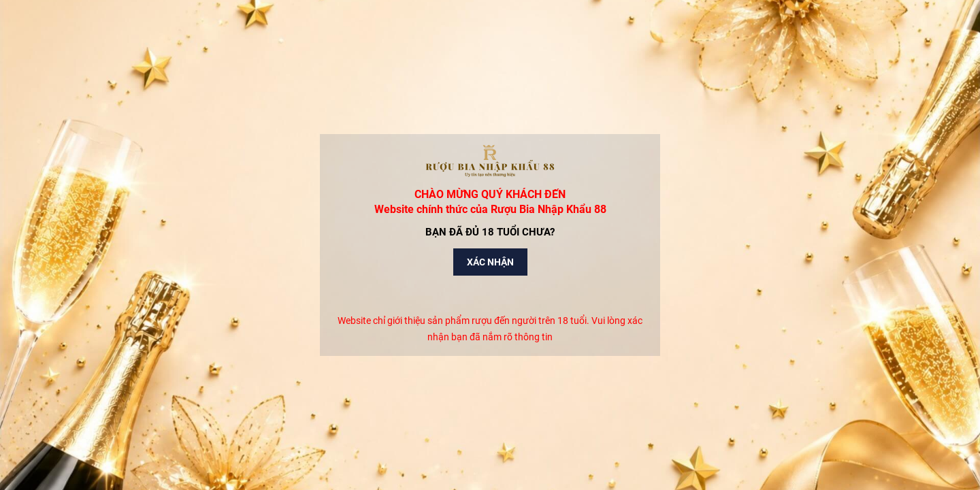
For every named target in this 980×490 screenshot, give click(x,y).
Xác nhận (490, 262)
